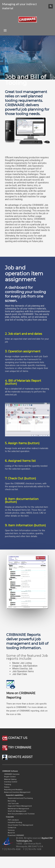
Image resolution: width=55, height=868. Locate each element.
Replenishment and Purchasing (20, 798)
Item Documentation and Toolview (21, 814)
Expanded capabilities (15, 795)
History (7, 787)
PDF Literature (13, 820)
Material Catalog (10, 779)
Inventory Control (11, 782)
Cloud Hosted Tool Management (20, 825)
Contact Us (12, 828)
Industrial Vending (15, 822)
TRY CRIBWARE (17, 747)
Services (11, 830)
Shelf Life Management (17, 811)
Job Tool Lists (13, 804)
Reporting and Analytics (13, 790)
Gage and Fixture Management (20, 806)
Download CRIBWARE (16, 835)
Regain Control (10, 777)
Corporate (10, 817)
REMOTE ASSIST (17, 757)
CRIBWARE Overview (12, 774)
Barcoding (12, 801)
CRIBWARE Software (10, 771)
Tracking (8, 784)
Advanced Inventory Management (17, 792)
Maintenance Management (18, 809)
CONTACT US (15, 738)
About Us (11, 833)
